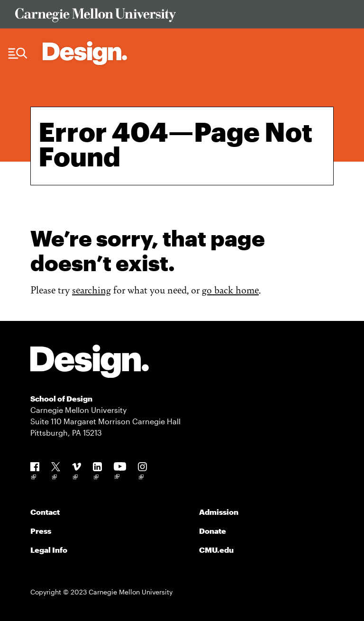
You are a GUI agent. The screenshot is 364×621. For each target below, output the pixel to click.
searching (91, 289)
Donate (213, 531)
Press (41, 531)
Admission (219, 512)
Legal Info (49, 550)
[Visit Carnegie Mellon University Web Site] (182, 17)
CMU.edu (216, 550)
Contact (45, 512)
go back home (230, 289)
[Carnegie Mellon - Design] (90, 363)
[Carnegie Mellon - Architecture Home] (85, 53)
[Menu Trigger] (18, 54)
